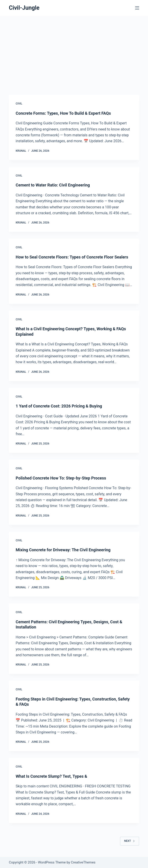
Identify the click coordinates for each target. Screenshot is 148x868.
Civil (19, 104)
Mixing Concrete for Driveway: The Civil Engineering (63, 550)
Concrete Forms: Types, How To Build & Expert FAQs (63, 113)
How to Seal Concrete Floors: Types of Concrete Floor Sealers (72, 257)
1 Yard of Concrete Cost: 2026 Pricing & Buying (59, 406)
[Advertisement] (74, 50)
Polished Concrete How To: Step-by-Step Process (61, 478)
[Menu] (137, 8)
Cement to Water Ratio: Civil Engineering (53, 185)
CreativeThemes (83, 862)
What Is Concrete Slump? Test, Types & (51, 776)
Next (130, 841)
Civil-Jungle (24, 8)
